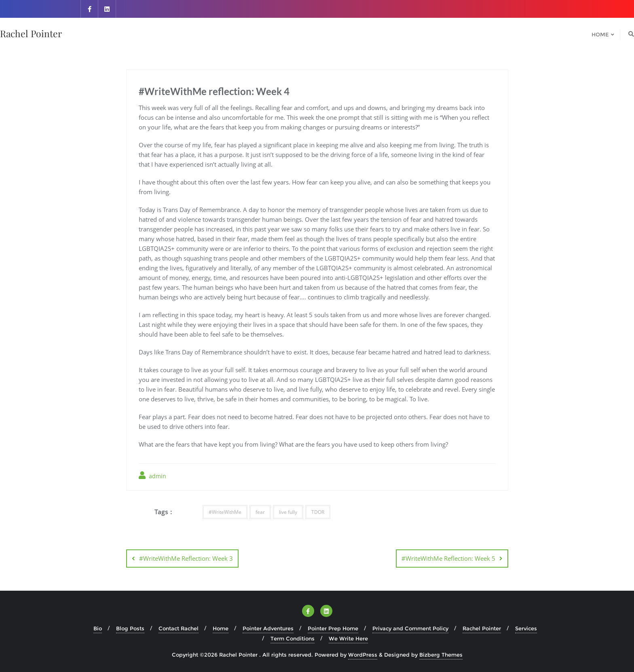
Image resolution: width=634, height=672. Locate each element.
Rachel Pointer (482, 628)
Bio (98, 628)
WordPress (363, 655)
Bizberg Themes (441, 655)
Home (221, 628)
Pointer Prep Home (333, 628)
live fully (288, 512)
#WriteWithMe (225, 512)
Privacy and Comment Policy (410, 628)
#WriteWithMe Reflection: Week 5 (448, 558)
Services (526, 628)
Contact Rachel (179, 628)
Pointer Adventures (268, 628)
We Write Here (348, 638)
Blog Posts (130, 628)
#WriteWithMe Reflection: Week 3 (186, 558)
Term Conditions (293, 638)
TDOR (318, 512)
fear (260, 512)
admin (152, 476)
